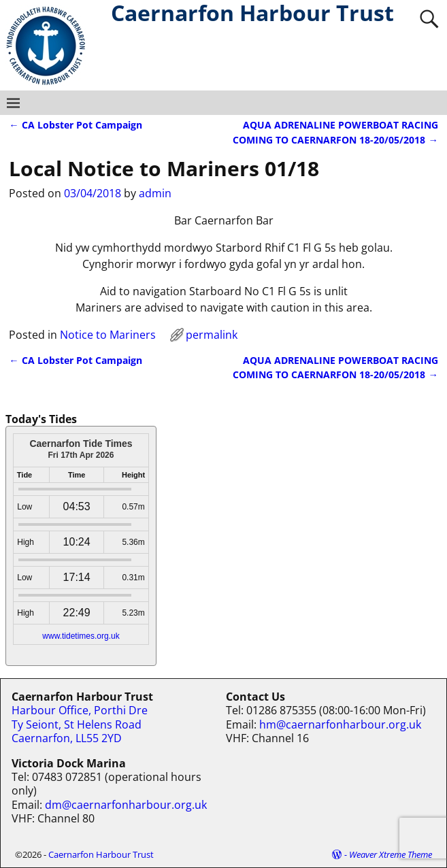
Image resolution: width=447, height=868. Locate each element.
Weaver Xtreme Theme (391, 854)
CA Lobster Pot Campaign (75, 125)
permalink (212, 335)
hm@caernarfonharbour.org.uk (340, 724)
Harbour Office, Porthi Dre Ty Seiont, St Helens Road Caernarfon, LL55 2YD (80, 724)
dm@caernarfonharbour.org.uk (126, 805)
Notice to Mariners (108, 335)
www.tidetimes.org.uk (81, 636)
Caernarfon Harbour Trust (101, 854)
